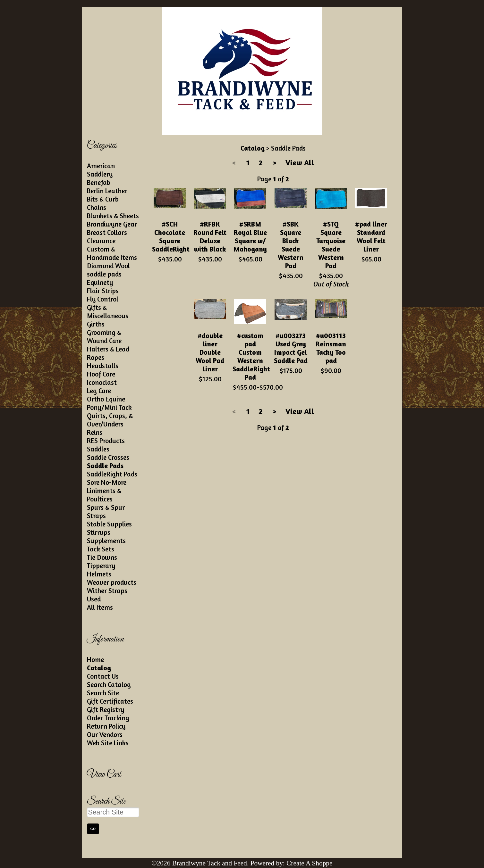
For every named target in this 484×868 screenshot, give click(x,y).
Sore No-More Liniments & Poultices (107, 491)
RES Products (106, 441)
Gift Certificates (110, 701)
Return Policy (106, 726)
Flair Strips (103, 291)
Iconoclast (102, 382)
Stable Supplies (109, 524)
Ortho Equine (106, 399)
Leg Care (99, 391)
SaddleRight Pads (112, 474)
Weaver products (112, 582)
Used (94, 599)
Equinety (100, 282)
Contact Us (103, 676)
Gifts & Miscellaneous (108, 311)
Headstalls (103, 366)
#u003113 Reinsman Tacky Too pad (331, 348)
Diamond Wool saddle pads (108, 270)
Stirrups (99, 532)
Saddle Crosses (108, 457)
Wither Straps (107, 591)
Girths (96, 324)
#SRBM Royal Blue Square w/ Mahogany (250, 236)
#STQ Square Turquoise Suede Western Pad (331, 245)
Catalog (99, 668)
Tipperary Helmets (101, 570)
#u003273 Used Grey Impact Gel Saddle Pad (291, 348)
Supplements (106, 541)
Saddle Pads (105, 466)
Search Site (103, 693)
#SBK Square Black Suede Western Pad (291, 245)
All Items (100, 607)
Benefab (99, 182)
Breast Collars (107, 232)
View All (300, 163)
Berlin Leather (107, 191)
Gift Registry (106, 709)
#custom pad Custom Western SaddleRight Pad (251, 356)
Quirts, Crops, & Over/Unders (110, 420)
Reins (95, 432)
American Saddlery (101, 170)
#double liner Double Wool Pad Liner (210, 352)
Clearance (101, 241)
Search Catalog (109, 684)
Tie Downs (102, 557)
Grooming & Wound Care (104, 336)
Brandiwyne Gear (112, 224)
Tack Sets (101, 549)
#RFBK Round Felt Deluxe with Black (210, 236)
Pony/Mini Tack (109, 407)
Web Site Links (108, 743)
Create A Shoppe (309, 863)
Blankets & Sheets (113, 216)
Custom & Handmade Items (112, 253)
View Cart (104, 775)
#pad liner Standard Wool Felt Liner (371, 236)
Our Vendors (105, 734)
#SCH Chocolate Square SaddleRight (171, 236)
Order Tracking (108, 718)
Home (95, 659)
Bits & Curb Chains (103, 203)
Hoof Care (101, 374)
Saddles (98, 449)
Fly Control (103, 299)
